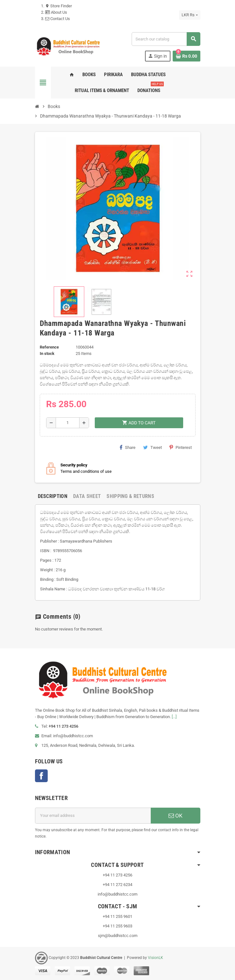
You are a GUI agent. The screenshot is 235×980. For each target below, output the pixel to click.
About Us (56, 12)
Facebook (41, 776)
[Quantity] (68, 423)
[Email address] (93, 816)
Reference (49, 347)
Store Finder (59, 6)
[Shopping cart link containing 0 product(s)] (187, 56)
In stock (47, 353)
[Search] (166, 39)
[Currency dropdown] (190, 15)
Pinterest (181, 447)
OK (176, 816)
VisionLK (156, 958)
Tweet (152, 447)
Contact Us (58, 19)
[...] (174, 717)
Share (128, 447)
